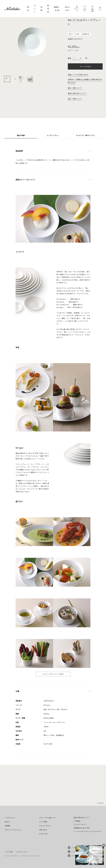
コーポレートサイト (22, 852)
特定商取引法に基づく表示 (82, 828)
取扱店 (48, 9)
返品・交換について (75, 99)
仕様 (17, 691)
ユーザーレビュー (53, 135)
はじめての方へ (44, 834)
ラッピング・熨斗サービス (85, 135)
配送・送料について (75, 88)
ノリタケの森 (8, 852)
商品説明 (19, 151)
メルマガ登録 (43, 822)
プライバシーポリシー (80, 824)
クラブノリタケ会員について (48, 818)
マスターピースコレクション (13, 830)
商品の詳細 (21, 135)
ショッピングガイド (45, 826)
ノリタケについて (10, 818)
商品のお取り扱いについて (77, 93)
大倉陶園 (7, 826)
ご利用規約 (77, 821)
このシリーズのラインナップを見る (53, 674)
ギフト (35, 9)
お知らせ (7, 822)
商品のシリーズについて (25, 180)
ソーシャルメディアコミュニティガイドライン (88, 831)
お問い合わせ (43, 830)
